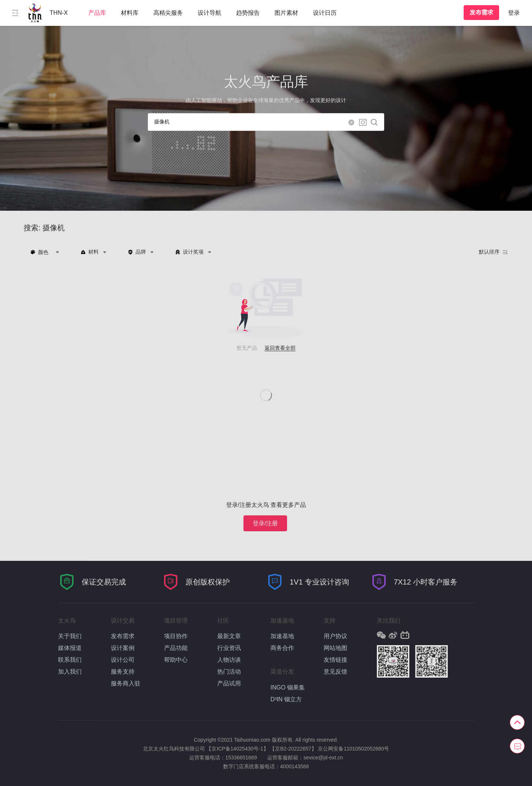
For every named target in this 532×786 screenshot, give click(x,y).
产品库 (97, 13)
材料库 (130, 13)
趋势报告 (248, 13)
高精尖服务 (168, 13)
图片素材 (286, 13)
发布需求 (481, 12)
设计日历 (325, 13)
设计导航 (209, 13)
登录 (514, 13)
